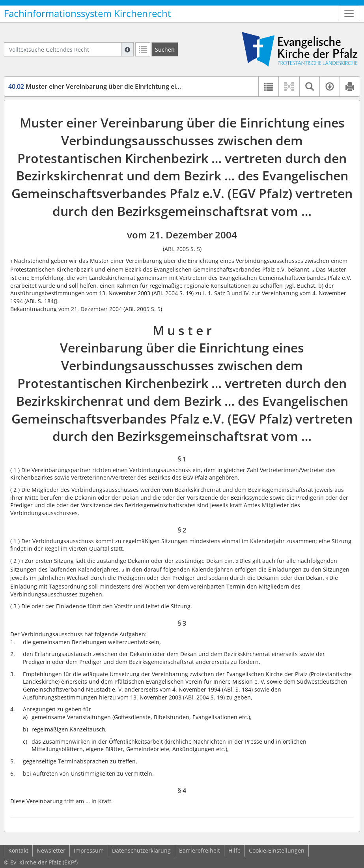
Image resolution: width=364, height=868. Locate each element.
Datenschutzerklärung (141, 850)
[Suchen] (165, 49)
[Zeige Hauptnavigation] (349, 13)
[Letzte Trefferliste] (143, 49)
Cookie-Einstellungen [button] (277, 850)
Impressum (89, 850)
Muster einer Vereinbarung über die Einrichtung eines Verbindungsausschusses (136, 86)
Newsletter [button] (51, 850)
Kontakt (18, 850)
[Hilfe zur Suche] (127, 49)
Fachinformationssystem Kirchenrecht (88, 13)
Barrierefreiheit (200, 850)
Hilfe (234, 850)
